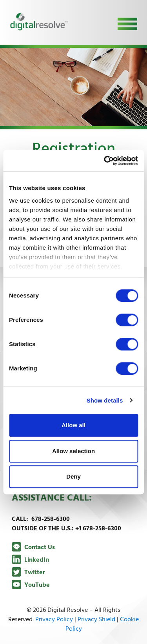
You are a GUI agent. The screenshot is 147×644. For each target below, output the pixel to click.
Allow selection (73, 451)
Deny (73, 476)
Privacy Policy (54, 620)
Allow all (73, 425)
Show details (105, 400)
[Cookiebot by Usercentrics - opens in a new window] (105, 161)
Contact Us (33, 548)
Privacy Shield (96, 620)
